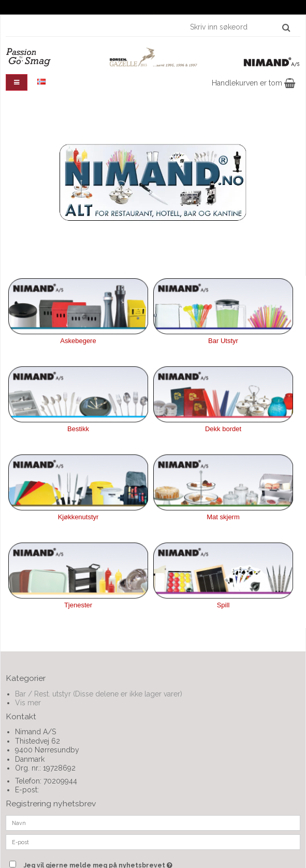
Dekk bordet (223, 429)
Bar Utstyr (223, 341)
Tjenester (78, 605)
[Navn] (153, 822)
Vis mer (28, 703)
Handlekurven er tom (253, 83)
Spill (223, 605)
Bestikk (78, 429)
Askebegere (78, 341)
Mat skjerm (223, 517)
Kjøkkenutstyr (78, 517)
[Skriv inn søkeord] (239, 27)
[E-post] (153, 842)
